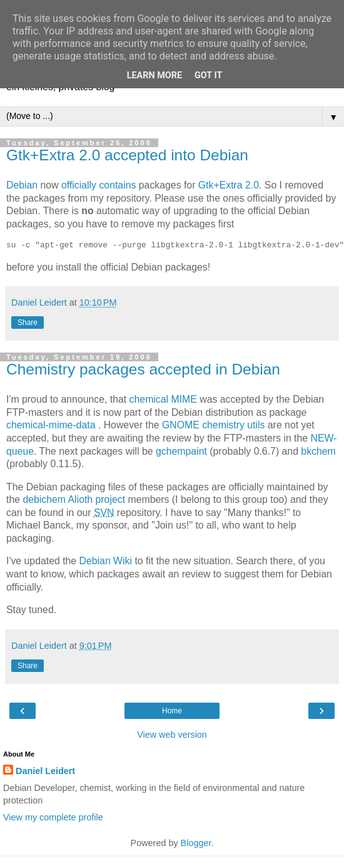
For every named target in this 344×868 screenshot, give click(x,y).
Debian (22, 185)
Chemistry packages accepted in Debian (143, 369)
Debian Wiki (106, 561)
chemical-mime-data (51, 425)
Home (172, 711)
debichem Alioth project (74, 499)
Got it (208, 75)
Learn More (154, 75)
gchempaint (181, 451)
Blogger (196, 843)
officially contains (99, 185)
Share (28, 323)
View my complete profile (53, 817)
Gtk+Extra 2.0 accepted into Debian (127, 155)
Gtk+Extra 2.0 (229, 185)
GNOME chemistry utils (213, 425)
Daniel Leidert (45, 771)
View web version (172, 735)
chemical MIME (163, 399)
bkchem (318, 451)
